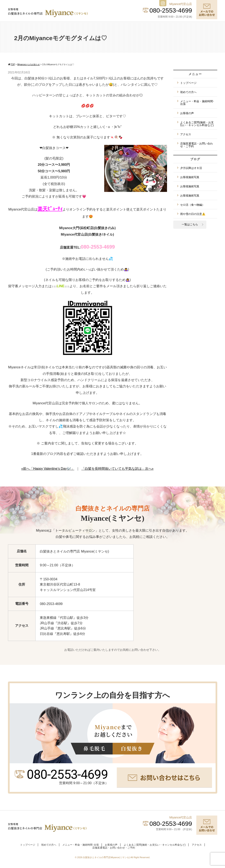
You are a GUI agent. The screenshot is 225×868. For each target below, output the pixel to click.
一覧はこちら (190, 224)
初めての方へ (188, 92)
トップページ (188, 83)
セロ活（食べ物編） (192, 205)
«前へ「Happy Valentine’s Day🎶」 (48, 469)
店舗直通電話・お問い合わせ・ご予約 (197, 145)
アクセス (186, 134)
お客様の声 (187, 113)
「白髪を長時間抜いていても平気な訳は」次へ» (118, 469)
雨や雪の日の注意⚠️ (193, 214)
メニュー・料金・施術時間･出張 (197, 103)
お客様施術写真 (190, 177)
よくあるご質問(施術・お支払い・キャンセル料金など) (197, 124)
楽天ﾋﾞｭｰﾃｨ (50, 209)
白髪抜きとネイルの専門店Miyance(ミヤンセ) (107, 857)
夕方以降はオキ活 (191, 168)
